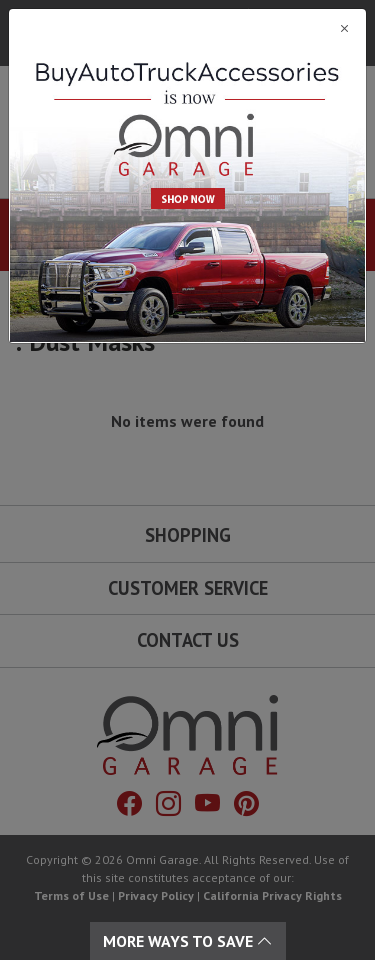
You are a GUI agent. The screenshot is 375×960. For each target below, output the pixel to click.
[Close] (187, 28)
